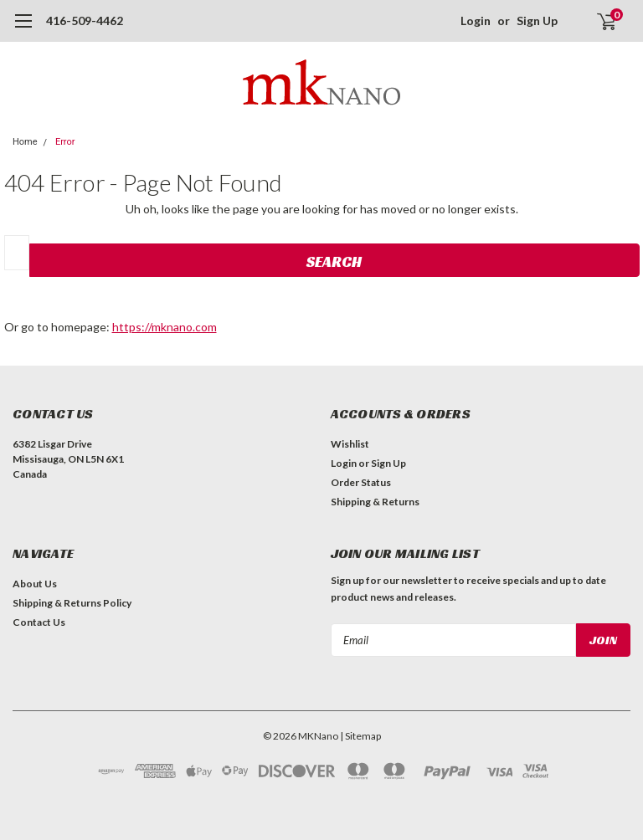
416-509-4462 (85, 20)
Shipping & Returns (375, 502)
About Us (35, 584)
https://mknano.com (165, 327)
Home (25, 142)
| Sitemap (360, 736)
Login (476, 20)
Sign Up (537, 20)
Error (65, 142)
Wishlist (350, 444)
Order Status (361, 482)
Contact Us (39, 622)
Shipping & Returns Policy (72, 603)
